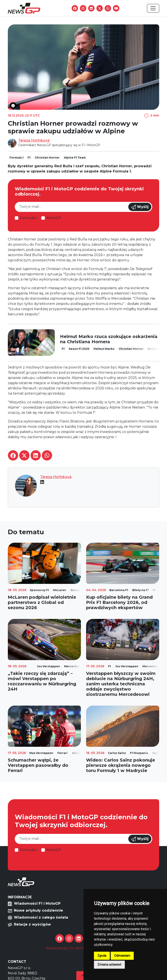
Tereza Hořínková (34, 140)
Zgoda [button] (102, 956)
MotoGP (54, 218)
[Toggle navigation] (153, 8)
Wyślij (140, 207)
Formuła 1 (28, 218)
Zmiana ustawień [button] (109, 965)
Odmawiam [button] (122, 956)
